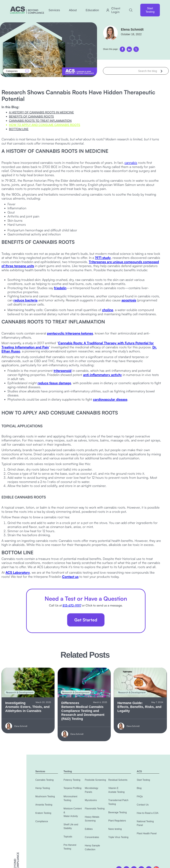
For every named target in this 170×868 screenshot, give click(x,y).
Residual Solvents (118, 780)
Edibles (89, 829)
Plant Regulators (117, 821)
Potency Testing (72, 780)
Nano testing (115, 829)
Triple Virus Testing (118, 837)
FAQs (140, 796)
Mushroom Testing (45, 796)
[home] (27, 10)
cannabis (131, 163)
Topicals (68, 837)
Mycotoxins (91, 800)
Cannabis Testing (44, 780)
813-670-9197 (72, 605)
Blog (139, 788)
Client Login (116, 10)
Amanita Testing (44, 805)
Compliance (42, 821)
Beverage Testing (117, 812)
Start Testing (150, 10)
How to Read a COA (148, 813)
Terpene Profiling (73, 788)
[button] (54, 10)
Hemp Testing (43, 788)
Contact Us (143, 805)
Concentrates (92, 837)
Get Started (86, 620)
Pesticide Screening (95, 780)
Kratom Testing (43, 813)
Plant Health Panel (147, 833)
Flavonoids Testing (95, 809)
